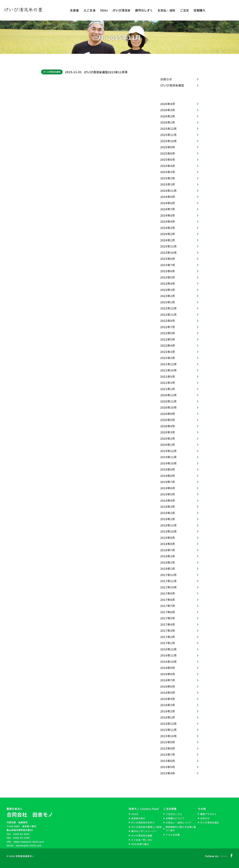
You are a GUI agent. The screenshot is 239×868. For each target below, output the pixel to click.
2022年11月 (169, 314)
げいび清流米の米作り (143, 822)
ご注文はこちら (174, 814)
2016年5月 (168, 692)
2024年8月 (168, 203)
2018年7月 (168, 550)
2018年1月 (168, 568)
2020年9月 (168, 414)
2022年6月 (168, 333)
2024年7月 (168, 209)
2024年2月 (168, 234)
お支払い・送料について (179, 822)
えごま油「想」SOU (142, 840)
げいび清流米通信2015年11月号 (106, 72)
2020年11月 (169, 401)
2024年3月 (168, 228)
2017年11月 (169, 581)
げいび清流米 (122, 10)
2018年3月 (168, 556)
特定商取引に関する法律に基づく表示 (181, 829)
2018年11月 (169, 525)
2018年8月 (168, 544)
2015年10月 (169, 736)
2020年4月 (168, 426)
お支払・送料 (166, 10)
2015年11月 (169, 730)
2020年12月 (169, 395)
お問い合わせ (222, 10)
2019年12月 (169, 451)
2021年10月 (169, 370)
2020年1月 (168, 445)
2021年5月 (168, 376)
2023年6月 (168, 271)
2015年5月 (168, 767)
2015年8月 (168, 748)
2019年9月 (168, 469)
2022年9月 (168, 321)
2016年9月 (168, 668)
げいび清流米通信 (52, 72)
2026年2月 (168, 116)
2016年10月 (169, 662)
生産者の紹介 (138, 818)
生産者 (74, 10)
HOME (135, 814)
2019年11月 (169, 457)
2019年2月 (168, 513)
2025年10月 (169, 141)
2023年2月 (168, 296)
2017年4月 (168, 624)
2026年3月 (168, 110)
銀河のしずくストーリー (144, 831)
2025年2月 (168, 178)
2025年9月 (168, 147)
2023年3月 (168, 290)
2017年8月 (168, 600)
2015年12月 (169, 723)
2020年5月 (168, 420)
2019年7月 (168, 482)
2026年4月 (168, 104)
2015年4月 (168, 773)
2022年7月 (168, 327)
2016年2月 (168, 711)
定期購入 (200, 10)
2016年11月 (169, 655)
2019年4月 (168, 500)
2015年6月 (168, 761)
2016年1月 (168, 717)
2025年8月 (168, 153)
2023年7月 (168, 265)
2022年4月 (168, 345)
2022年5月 (168, 339)
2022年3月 (168, 352)
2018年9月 (168, 538)
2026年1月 (168, 122)
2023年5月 (168, 277)
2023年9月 (168, 259)
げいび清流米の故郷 (142, 836)
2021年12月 (169, 364)
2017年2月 (168, 637)
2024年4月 (168, 221)
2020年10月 (169, 407)
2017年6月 (168, 612)
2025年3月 (168, 172)
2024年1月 (168, 240)
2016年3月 (168, 705)
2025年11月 (169, 135)
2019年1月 (168, 519)
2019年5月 (168, 494)
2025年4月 (168, 166)
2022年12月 (169, 308)
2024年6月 (168, 215)
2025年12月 (169, 129)
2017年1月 (168, 643)
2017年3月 (168, 630)
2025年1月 (168, 184)
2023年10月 (169, 252)
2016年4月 (168, 699)
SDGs (104, 10)
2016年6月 (168, 686)
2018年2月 (168, 562)
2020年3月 (168, 432)
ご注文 (185, 10)
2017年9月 (168, 593)
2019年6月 (168, 488)
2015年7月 (168, 754)
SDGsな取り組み (140, 844)
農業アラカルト (208, 814)
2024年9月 (168, 197)
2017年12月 (169, 575)
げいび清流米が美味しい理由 (146, 827)
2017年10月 (169, 587)
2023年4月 (168, 283)
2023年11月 (169, 246)
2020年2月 (168, 438)
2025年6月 (168, 159)
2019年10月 (169, 463)
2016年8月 (168, 674)
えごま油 (90, 10)
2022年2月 (168, 358)
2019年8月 (168, 476)
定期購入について (175, 818)
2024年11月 (169, 190)
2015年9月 (168, 742)
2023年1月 (168, 302)
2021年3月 (168, 383)
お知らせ (166, 79)
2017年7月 (168, 606)
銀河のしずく (144, 10)
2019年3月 (168, 506)
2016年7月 (168, 680)
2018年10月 (169, 531)
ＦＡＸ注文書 (173, 835)
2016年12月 (169, 649)
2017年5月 (168, 618)
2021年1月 (168, 389)
